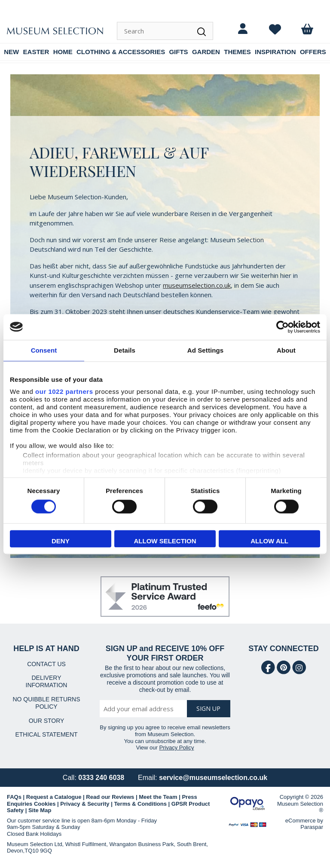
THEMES (237, 52)
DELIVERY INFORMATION (47, 681)
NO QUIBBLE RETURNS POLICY (46, 703)
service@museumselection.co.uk (213, 778)
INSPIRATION (275, 52)
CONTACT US (46, 664)
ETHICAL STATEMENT (46, 734)
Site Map (40, 810)
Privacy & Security (85, 804)
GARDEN (206, 52)
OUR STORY (47, 721)
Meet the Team (158, 797)
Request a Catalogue (54, 797)
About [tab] (286, 350)
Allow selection (165, 541)
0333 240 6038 (101, 778)
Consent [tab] (44, 350)
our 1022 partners (64, 391)
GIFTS (178, 52)
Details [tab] (125, 350)
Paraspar (312, 827)
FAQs (14, 797)
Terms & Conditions (140, 804)
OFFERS (313, 52)
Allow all (269, 541)
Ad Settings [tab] (205, 350)
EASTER (36, 52)
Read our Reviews (110, 797)
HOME (63, 52)
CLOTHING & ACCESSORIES (121, 52)
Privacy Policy (177, 748)
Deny (61, 541)
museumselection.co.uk (197, 285)
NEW (11, 52)
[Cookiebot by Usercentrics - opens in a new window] (283, 327)
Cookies (45, 804)
